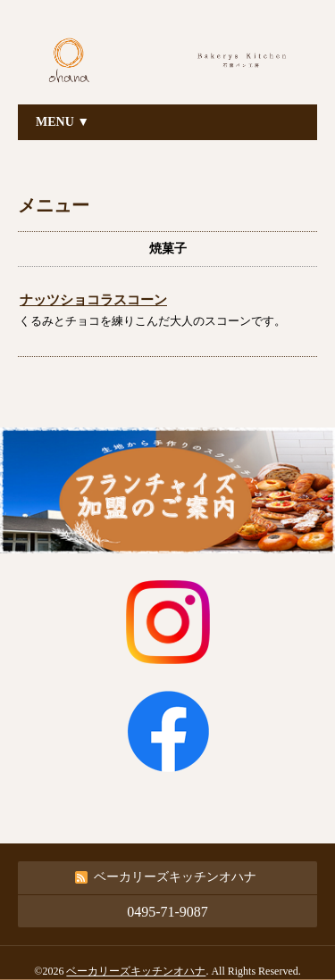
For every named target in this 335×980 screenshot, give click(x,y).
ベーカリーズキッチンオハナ (136, 971)
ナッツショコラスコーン (93, 300)
